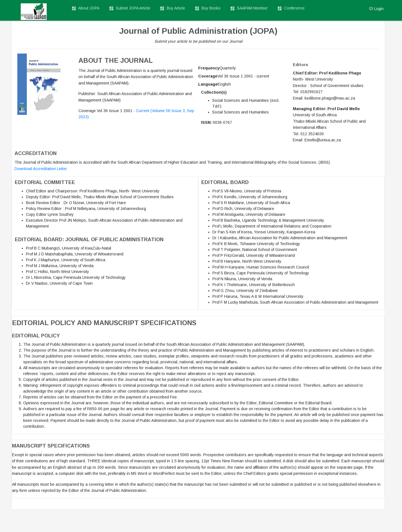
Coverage (208, 76)
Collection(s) (214, 92)
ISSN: (206, 122)
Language (208, 84)
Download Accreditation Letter (41, 169)
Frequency (209, 68)
